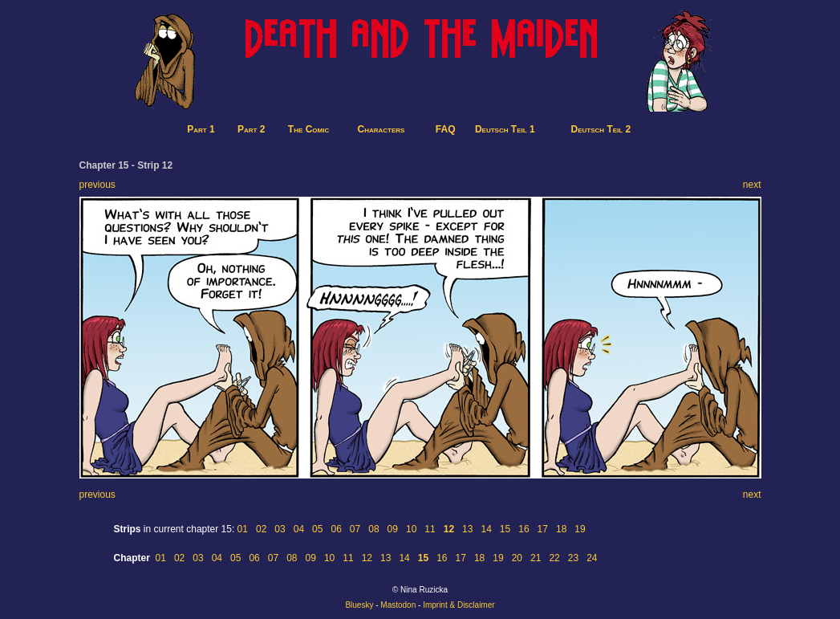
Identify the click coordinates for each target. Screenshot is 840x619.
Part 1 (201, 129)
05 (317, 529)
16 (523, 529)
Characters (381, 129)
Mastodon (398, 605)
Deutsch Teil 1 (505, 129)
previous (97, 185)
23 (573, 558)
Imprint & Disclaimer (459, 605)
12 (367, 558)
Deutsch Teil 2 (601, 129)
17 (543, 529)
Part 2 (251, 129)
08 (373, 529)
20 (517, 558)
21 (536, 558)
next (752, 185)
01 (243, 529)
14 (486, 529)
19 (580, 529)
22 (554, 558)
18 (561, 529)
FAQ (446, 129)
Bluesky (359, 605)
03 (280, 529)
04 (299, 529)
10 (411, 529)
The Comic (308, 129)
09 (393, 529)
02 (261, 529)
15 (505, 529)
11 (430, 529)
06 (336, 529)
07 (355, 529)
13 (467, 529)
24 (592, 558)
